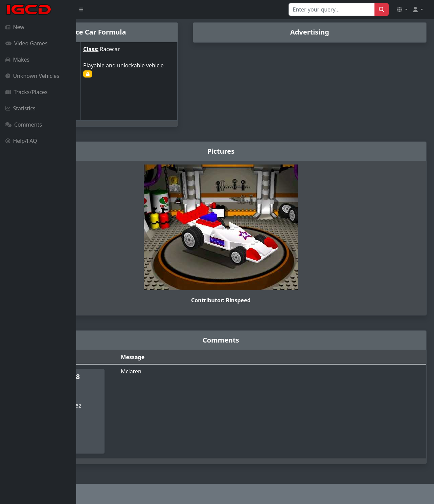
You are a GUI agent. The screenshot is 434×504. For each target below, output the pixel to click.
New (15, 27)
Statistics (20, 108)
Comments (24, 125)
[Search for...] (332, 9)
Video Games (27, 43)
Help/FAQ (21, 141)
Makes (17, 60)
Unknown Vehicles (32, 76)
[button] (402, 9)
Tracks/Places (27, 92)
